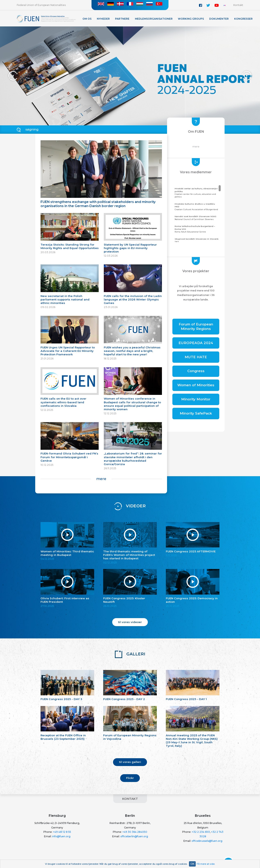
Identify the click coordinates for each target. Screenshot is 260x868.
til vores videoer (130, 622)
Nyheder (103, 19)
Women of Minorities (196, 385)
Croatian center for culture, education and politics (197, 193)
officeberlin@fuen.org (134, 836)
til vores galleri (130, 762)
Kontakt (238, 5)
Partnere (122, 19)
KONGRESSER (243, 19)
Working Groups (191, 19)
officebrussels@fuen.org (207, 841)
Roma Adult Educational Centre (197, 229)
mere (101, 479)
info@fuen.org (61, 836)
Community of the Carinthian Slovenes (197, 242)
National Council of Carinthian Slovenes (197, 218)
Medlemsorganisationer (154, 19)
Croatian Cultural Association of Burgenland (197, 207)
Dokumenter (219, 19)
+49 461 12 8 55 (62, 832)
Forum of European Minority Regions (196, 326)
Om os (87, 19)
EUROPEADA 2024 (196, 343)
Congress (196, 371)
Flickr (130, 778)
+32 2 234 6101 (201, 832)
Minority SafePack (196, 413)
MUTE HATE (196, 357)
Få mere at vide (206, 864)
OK (192, 864)
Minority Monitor (196, 399)
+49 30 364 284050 (135, 832)
